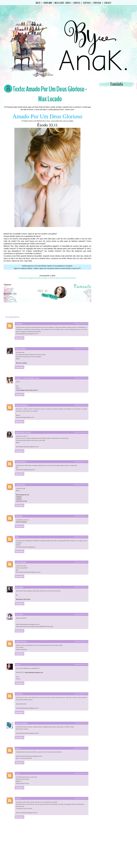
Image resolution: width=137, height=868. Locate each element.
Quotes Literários (62, 278)
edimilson (19, 507)
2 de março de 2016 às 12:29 (81, 314)
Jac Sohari (19, 605)
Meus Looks (59, 3)
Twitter (52, 278)
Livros (68, 3)
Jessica (18, 655)
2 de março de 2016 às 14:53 (81, 423)
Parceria (97, 3)
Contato (107, 3)
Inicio (38, 3)
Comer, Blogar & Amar (22, 381)
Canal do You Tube (21, 491)
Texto (15, 294)
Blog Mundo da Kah (23, 423)
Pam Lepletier (20, 339)
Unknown (19, 314)
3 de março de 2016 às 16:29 (81, 739)
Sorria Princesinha (21, 512)
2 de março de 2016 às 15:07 (81, 452)
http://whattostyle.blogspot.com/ (34, 663)
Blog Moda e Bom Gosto (23, 590)
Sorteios (87, 3)
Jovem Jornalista (21, 714)
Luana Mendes (21, 552)
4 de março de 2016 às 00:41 (81, 789)
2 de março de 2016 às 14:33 (81, 395)
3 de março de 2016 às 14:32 (81, 713)
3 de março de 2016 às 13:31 (81, 684)
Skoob (38, 278)
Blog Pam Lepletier (21, 353)
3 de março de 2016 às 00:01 (81, 577)
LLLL (18, 764)
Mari (17, 527)
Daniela (18, 789)
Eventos (77, 3)
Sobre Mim (47, 3)
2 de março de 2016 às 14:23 (81, 368)
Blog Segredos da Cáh (23, 485)
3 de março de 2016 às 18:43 (81, 764)
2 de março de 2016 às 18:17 (81, 506)
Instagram (31, 278)
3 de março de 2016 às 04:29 (81, 605)
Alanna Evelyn (21, 632)
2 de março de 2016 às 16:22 (81, 475)
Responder (19, 328)
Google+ (45, 278)
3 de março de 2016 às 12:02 (81, 632)
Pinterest (72, 278)
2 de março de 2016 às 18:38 (81, 527)
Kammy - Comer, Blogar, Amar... (28, 368)
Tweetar (8, 285)
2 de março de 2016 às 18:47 (81, 552)
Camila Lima (20, 475)
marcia (18, 739)
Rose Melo (19, 578)
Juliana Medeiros (22, 396)
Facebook (22, 278)
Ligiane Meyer (21, 452)
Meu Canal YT (34, 381)
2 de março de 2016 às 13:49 (81, 339)
